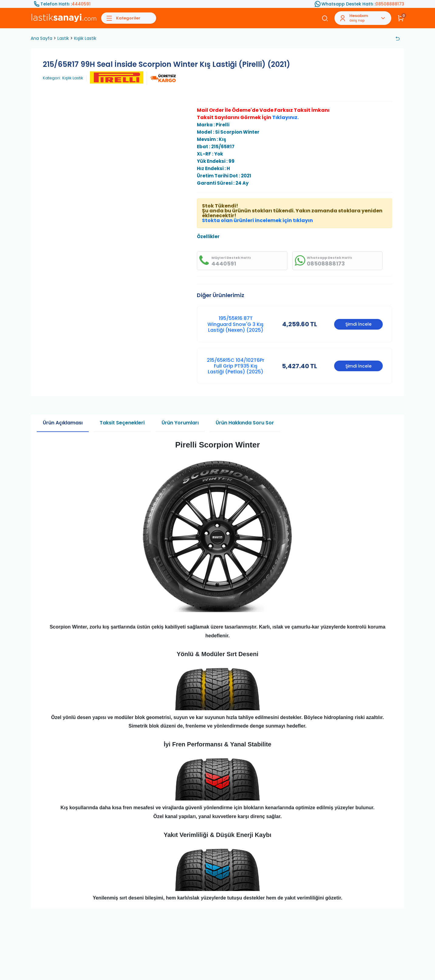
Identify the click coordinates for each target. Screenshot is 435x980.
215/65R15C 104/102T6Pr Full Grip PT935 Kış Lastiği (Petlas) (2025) (236, 366)
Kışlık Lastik (85, 38)
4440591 (81, 4)
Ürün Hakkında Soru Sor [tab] (245, 423)
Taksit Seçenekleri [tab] (122, 423)
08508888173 (390, 4)
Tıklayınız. (285, 117)
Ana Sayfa (41, 38)
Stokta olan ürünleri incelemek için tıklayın (257, 220)
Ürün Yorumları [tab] (180, 423)
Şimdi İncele (358, 324)
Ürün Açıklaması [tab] (63, 423)
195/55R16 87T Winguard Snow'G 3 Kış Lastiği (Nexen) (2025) (236, 324)
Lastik (63, 38)
